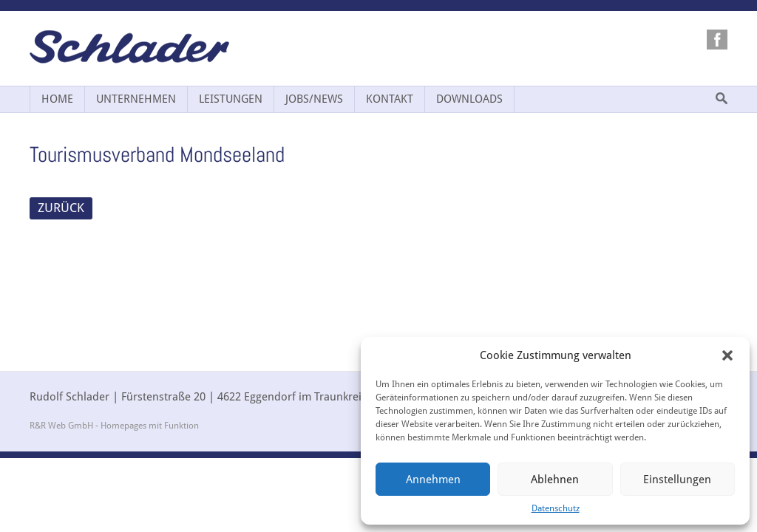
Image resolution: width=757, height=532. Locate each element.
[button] (727, 355)
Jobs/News (314, 99)
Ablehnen (555, 480)
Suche (722, 98)
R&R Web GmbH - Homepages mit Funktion (114, 426)
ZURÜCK (61, 208)
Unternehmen (136, 99)
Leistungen (231, 99)
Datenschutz (556, 508)
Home (57, 99)
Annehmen (433, 480)
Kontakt (390, 99)
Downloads (469, 99)
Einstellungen (677, 480)
